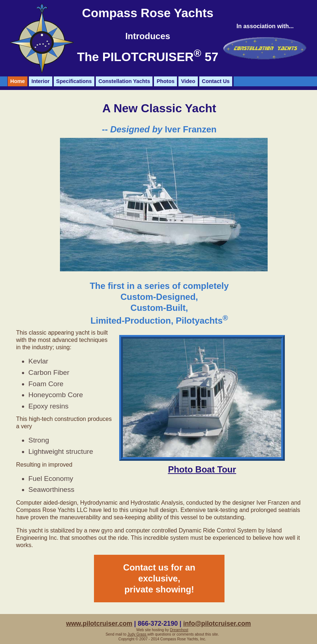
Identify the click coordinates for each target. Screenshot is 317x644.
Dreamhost (179, 630)
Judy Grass (137, 634)
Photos (165, 81)
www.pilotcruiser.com (99, 624)
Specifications (74, 81)
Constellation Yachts (124, 81)
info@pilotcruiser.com (217, 624)
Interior (41, 81)
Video (188, 81)
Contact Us (216, 81)
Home (18, 81)
